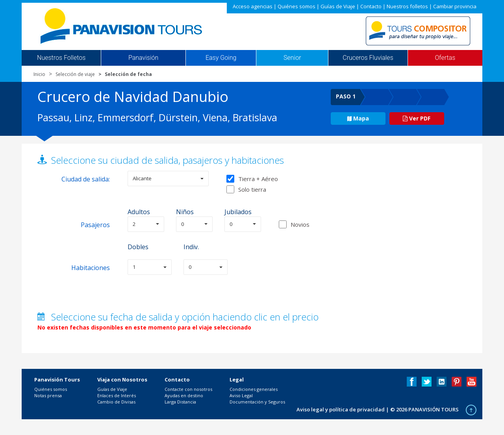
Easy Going (221, 58)
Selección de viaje (75, 74)
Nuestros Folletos (61, 58)
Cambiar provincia (455, 6)
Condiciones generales (254, 389)
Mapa (358, 118)
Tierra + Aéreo (252, 179)
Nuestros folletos (407, 6)
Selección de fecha (128, 74)
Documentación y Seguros (257, 402)
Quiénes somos (296, 6)
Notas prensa (48, 395)
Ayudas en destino (184, 395)
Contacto (371, 6)
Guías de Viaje (338, 6)
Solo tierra (246, 189)
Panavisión (143, 58)
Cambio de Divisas (116, 402)
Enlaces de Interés (117, 395)
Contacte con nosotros (188, 389)
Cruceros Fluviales (368, 58)
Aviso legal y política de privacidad (341, 409)
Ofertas (445, 58)
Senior (292, 58)
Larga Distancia (180, 402)
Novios (300, 224)
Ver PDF (417, 118)
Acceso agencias (253, 6)
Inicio (39, 74)
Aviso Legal (241, 395)
